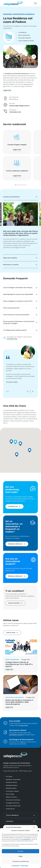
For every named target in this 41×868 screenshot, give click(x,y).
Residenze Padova (12, 785)
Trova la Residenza (12, 815)
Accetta (21, 851)
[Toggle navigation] (35, 3)
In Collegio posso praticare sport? (15, 330)
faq (22, 742)
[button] (38, 831)
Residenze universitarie (13, 779)
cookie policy (27, 839)
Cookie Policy (16, 866)
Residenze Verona (11, 782)
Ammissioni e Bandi (12, 791)
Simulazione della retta (13, 806)
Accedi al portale (15, 603)
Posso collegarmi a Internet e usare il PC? (18, 301)
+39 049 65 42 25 (15, 112)
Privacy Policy (24, 866)
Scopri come (24, 725)
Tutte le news (12, 633)
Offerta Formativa (11, 797)
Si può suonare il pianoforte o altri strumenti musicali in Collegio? (19, 322)
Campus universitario (11, 197)
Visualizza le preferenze (21, 861)
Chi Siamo (9, 777)
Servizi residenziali (24, 35)
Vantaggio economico (13, 803)
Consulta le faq (12, 339)
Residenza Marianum (17, 544)
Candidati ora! (14, 506)
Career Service (10, 809)
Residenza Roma (11, 788)
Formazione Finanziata (13, 800)
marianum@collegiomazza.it (19, 106)
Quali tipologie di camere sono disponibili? (18, 294)
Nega (20, 856)
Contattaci (10, 821)
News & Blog (10, 794)
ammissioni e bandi (16, 735)
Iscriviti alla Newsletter (14, 827)
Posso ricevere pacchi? (11, 308)
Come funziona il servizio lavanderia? (16, 315)
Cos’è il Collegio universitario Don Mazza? (18, 288)
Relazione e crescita (11, 265)
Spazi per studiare (10, 258)
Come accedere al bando (26, 41)
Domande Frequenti (25, 38)
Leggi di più (17, 149)
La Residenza (22, 32)
